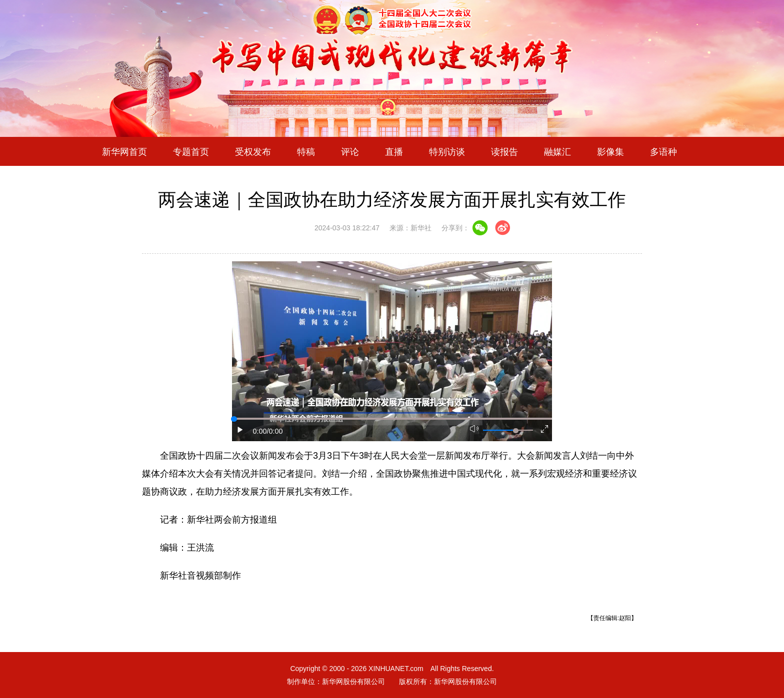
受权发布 (253, 151)
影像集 (610, 151)
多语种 (663, 151)
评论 (350, 151)
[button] (240, 430)
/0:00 (275, 431)
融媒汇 (557, 151)
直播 (394, 151)
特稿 (306, 151)
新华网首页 (124, 151)
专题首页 (191, 151)
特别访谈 (447, 151)
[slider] (515, 431)
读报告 (504, 151)
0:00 (260, 431)
